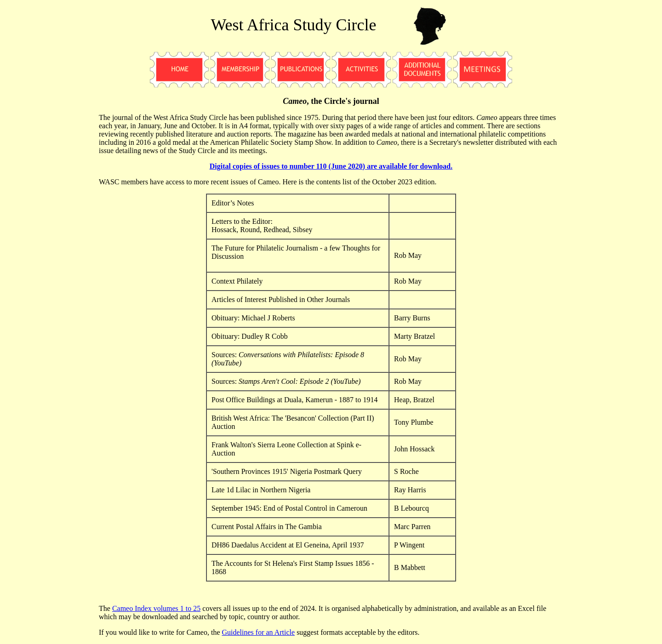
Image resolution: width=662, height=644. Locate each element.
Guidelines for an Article (259, 632)
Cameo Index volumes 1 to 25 (156, 608)
